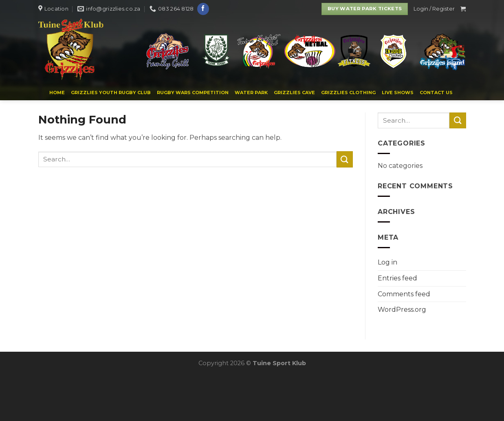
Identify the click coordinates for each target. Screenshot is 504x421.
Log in (387, 262)
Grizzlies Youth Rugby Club (111, 93)
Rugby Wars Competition (193, 93)
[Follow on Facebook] (203, 9)
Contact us (436, 93)
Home (57, 93)
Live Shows (398, 93)
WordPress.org (402, 310)
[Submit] (345, 159)
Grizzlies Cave (294, 93)
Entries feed (397, 278)
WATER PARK (251, 93)
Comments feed (404, 294)
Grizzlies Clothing (348, 93)
